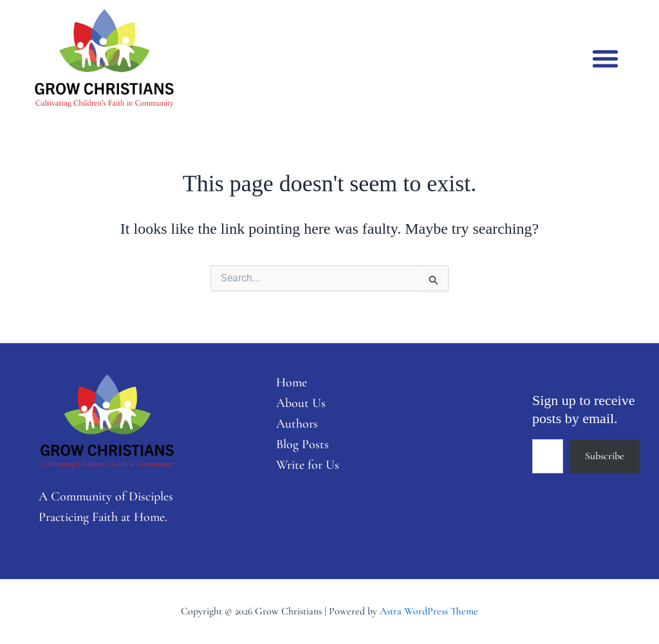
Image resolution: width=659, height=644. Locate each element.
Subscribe (605, 456)
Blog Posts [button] (302, 444)
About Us (301, 403)
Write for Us (308, 465)
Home (292, 383)
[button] (605, 58)
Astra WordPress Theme (429, 611)
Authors (297, 424)
